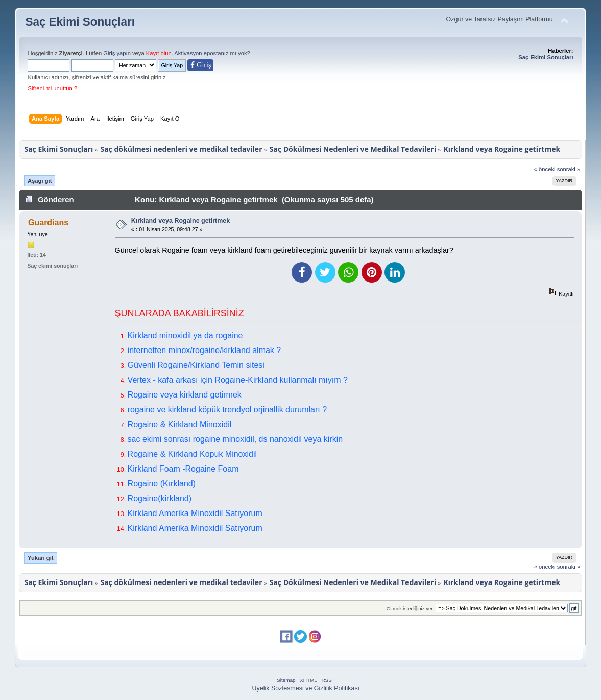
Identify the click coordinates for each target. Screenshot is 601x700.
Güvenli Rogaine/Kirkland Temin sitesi (196, 365)
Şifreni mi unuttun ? (52, 88)
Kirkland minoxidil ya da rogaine (185, 335)
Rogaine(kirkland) (160, 498)
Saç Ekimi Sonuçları (80, 22)
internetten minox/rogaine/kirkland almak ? (205, 350)
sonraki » (569, 169)
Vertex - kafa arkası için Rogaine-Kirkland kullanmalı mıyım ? (238, 380)
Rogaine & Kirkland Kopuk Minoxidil (192, 454)
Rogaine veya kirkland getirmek (185, 395)
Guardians (48, 223)
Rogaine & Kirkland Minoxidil (180, 424)
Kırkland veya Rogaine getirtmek (181, 221)
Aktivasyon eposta (197, 53)
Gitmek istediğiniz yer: (410, 608)
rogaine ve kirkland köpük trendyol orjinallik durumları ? (227, 410)
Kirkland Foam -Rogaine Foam (183, 469)
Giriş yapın (117, 53)
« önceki (545, 169)
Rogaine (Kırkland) (162, 484)
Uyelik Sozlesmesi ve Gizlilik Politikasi (306, 688)
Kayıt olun (159, 53)
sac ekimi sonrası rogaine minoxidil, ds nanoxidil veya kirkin (235, 439)
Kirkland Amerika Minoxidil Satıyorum (195, 513)
